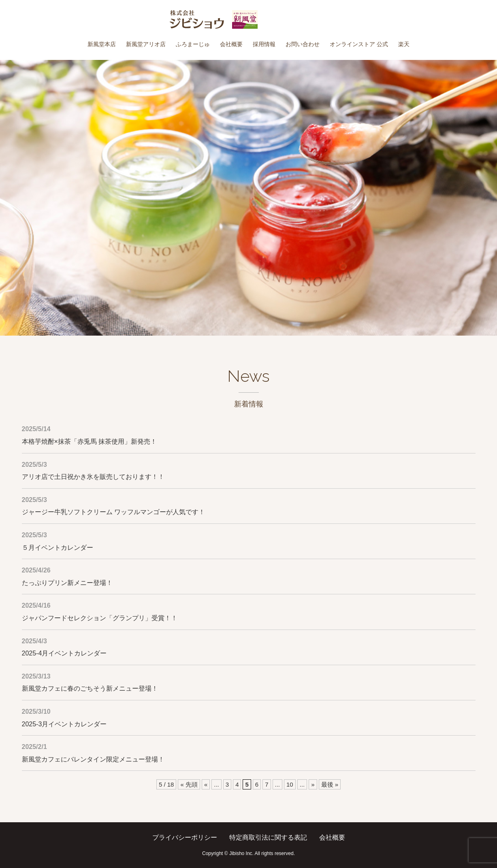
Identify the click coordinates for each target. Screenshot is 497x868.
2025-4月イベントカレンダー (64, 653)
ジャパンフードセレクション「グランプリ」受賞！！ (100, 618)
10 (290, 784)
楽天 (404, 44)
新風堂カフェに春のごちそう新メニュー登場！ (90, 688)
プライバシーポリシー (185, 837)
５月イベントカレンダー (58, 548)
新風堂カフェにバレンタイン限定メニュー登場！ (93, 759)
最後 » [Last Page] (330, 784)
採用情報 (264, 44)
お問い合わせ (303, 44)
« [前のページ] (206, 784)
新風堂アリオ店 (146, 44)
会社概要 (231, 44)
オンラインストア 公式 (359, 44)
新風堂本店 (102, 44)
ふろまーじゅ (193, 44)
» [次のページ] (313, 784)
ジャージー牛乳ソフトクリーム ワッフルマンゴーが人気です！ (113, 512)
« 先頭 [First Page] (189, 784)
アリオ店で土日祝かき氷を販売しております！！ (93, 477)
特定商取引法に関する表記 (268, 837)
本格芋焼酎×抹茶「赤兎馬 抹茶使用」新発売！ (90, 441)
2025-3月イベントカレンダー (64, 724)
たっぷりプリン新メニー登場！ (67, 583)
